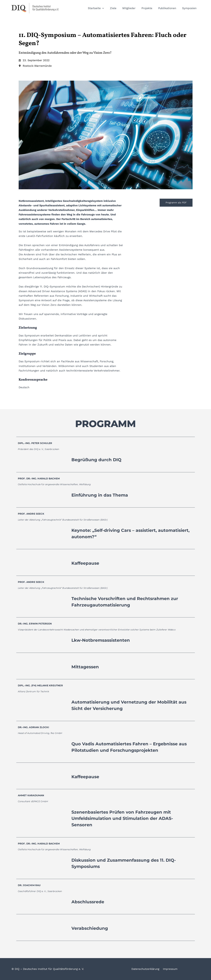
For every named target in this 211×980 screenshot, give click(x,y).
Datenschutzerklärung (146, 969)
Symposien (190, 8)
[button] (106, 8)
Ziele (116, 8)
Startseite (99, 8)
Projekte (148, 8)
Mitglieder (131, 8)
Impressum (170, 969)
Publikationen (168, 8)
